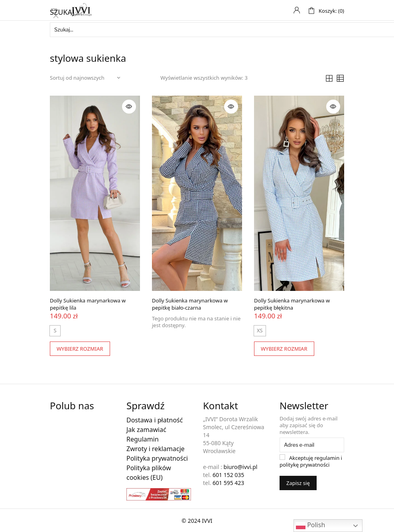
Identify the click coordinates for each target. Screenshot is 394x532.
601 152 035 (228, 474)
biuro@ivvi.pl (241, 466)
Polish (310, 525)
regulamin (327, 457)
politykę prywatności (304, 464)
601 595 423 (228, 482)
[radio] (260, 330)
